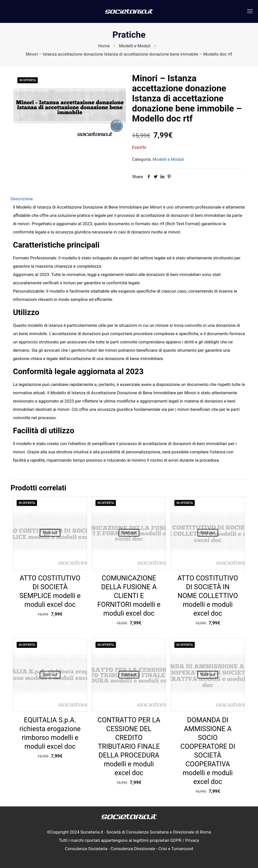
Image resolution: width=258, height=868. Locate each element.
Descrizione (22, 199)
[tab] (129, 199)
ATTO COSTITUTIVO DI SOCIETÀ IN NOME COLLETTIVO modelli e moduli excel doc (208, 596)
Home (104, 46)
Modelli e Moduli (135, 46)
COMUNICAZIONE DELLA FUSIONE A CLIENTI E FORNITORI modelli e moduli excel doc (129, 596)
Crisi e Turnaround (176, 849)
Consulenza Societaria (86, 849)
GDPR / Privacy (185, 840)
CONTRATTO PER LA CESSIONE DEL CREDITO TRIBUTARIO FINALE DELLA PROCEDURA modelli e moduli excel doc (129, 746)
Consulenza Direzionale (133, 849)
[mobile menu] (250, 11)
